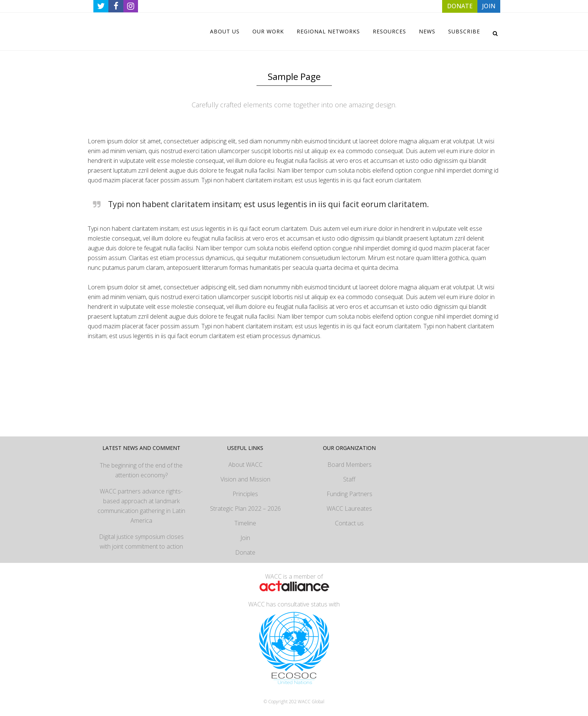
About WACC (245, 465)
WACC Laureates (349, 508)
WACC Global (311, 702)
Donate (245, 552)
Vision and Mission (245, 479)
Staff (349, 479)
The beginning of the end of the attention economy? (141, 470)
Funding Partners (349, 494)
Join (245, 538)
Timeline (245, 523)
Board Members (349, 465)
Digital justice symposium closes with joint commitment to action (141, 542)
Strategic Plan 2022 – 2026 (245, 508)
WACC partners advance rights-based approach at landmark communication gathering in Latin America (141, 506)
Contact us (349, 523)
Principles (245, 494)
